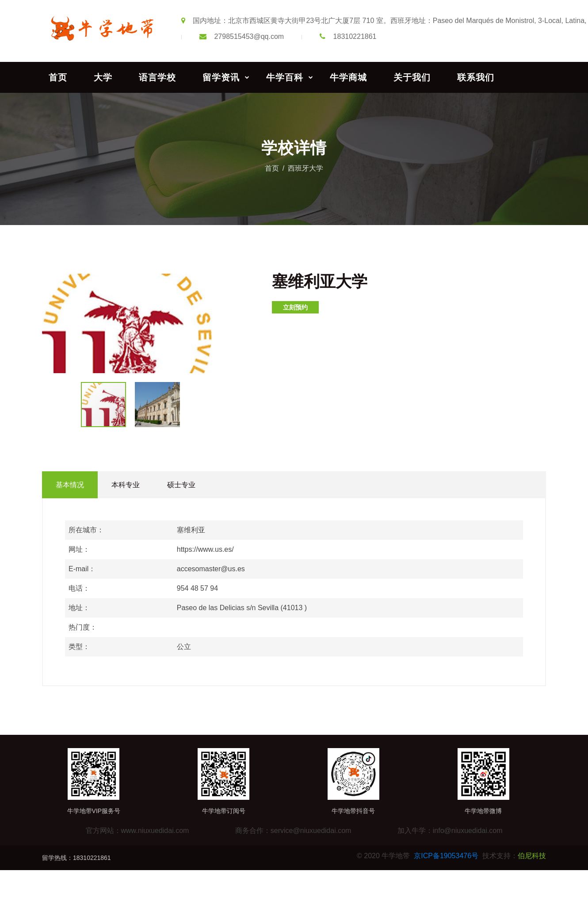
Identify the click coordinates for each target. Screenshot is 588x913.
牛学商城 (348, 77)
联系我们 (476, 77)
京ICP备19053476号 (446, 856)
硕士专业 (181, 485)
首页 (58, 77)
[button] (211, 282)
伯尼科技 (532, 856)
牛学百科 (285, 77)
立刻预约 (295, 307)
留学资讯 (221, 77)
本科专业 (126, 485)
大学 (103, 77)
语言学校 (157, 77)
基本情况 (70, 485)
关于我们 (412, 77)
